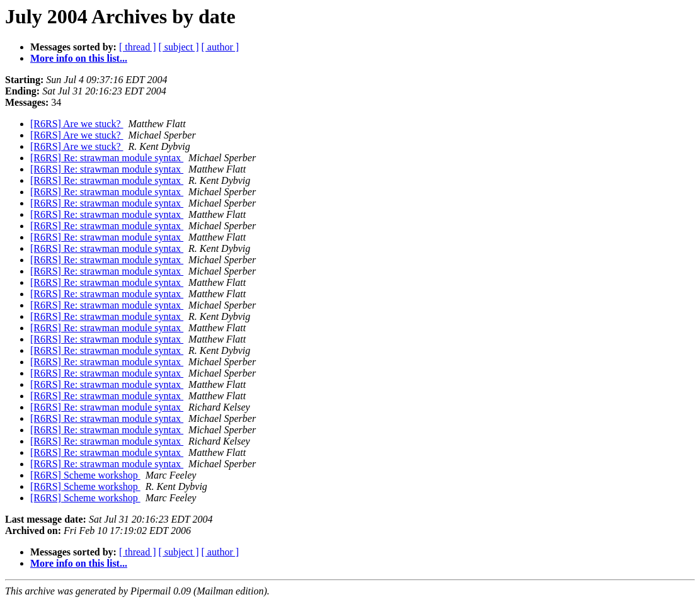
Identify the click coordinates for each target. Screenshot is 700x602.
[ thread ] (138, 47)
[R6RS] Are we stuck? (77, 124)
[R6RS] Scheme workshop (85, 475)
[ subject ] (179, 47)
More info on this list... (79, 58)
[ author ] (221, 47)
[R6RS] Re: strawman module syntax (107, 158)
